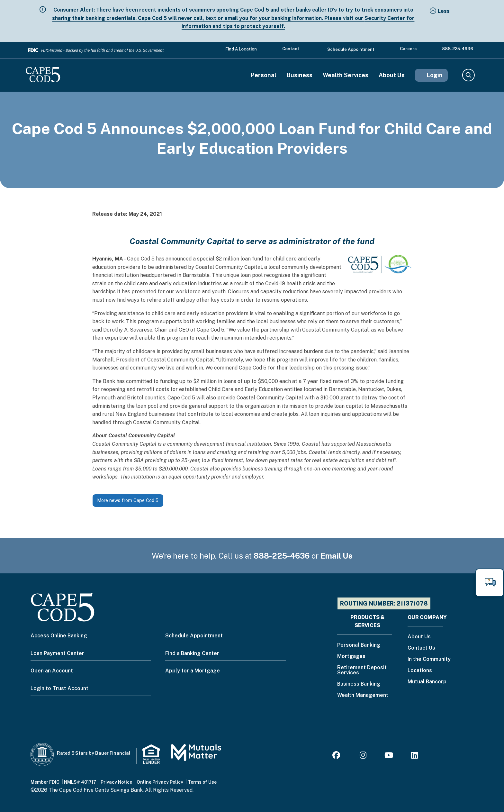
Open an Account (52, 671)
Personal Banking (359, 645)
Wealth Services (346, 75)
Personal (264, 75)
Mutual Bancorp (427, 682)
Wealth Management (363, 695)
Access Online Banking (59, 636)
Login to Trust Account (59, 688)
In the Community (429, 659)
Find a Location (241, 49)
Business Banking (359, 684)
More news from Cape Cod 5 (128, 500)
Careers (408, 49)
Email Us (337, 556)
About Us (392, 75)
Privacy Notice (116, 782)
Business (300, 75)
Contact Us (421, 648)
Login (435, 75)
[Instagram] (363, 756)
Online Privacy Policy (160, 782)
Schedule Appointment (351, 49)
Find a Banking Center (192, 653)
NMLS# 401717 (80, 782)
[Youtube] (389, 756)
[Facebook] (337, 756)
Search (468, 75)
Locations (420, 671)
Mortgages (351, 657)
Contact (291, 49)
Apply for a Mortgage (193, 671)
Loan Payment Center (57, 653)
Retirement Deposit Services (362, 670)
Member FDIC (45, 782)
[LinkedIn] (414, 756)
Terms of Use (202, 782)
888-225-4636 (458, 49)
